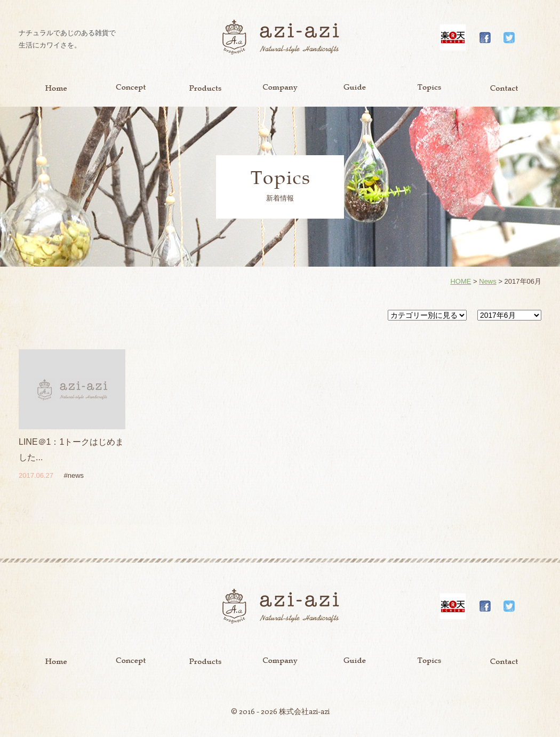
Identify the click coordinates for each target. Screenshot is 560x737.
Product (205, 88)
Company (280, 88)
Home (56, 88)
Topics (429, 88)
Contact (504, 88)
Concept (131, 88)
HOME (461, 281)
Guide (355, 88)
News (488, 281)
